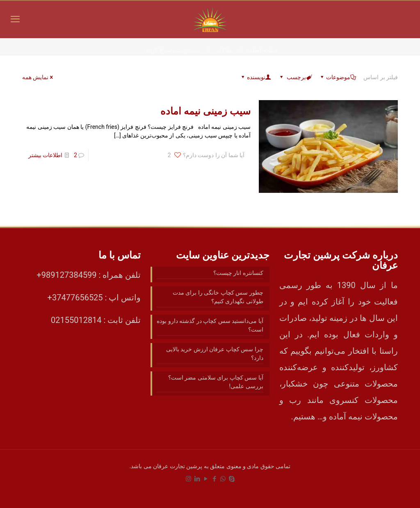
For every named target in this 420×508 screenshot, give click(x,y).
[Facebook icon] (214, 479)
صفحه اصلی (262, 50)
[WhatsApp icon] (223, 479)
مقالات (224, 50)
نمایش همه (38, 77)
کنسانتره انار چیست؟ (238, 273)
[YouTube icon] (206, 479)
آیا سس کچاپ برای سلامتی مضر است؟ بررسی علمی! (216, 382)
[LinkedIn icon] (197, 479)
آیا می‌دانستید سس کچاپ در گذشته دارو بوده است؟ (210, 325)
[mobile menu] (15, 19)
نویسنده (256, 77)
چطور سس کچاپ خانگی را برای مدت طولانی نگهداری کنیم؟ (218, 297)
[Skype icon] (232, 479)
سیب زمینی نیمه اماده (205, 111)
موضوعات (338, 77)
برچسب (295, 77)
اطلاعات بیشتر (45, 155)
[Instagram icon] (188, 479)
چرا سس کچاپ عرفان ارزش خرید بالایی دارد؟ (215, 354)
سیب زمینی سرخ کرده (173, 50)
